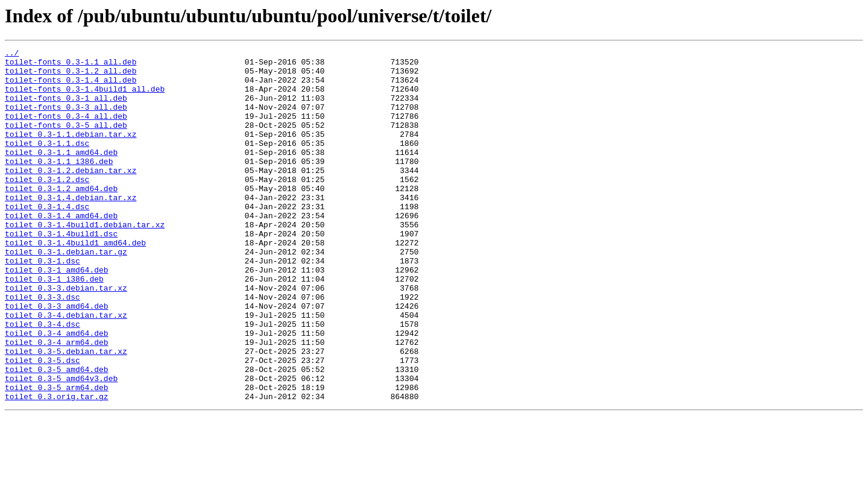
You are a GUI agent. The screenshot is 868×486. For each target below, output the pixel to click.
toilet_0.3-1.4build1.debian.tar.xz (85, 260)
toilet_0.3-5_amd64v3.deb (61, 445)
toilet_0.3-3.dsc (42, 347)
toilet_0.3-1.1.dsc (47, 163)
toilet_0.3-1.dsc (42, 304)
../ (12, 54)
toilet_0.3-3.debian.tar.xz (66, 336)
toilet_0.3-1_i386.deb (54, 326)
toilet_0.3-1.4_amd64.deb (61, 250)
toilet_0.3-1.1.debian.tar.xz (71, 152)
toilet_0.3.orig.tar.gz (57, 467)
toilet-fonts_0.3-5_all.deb (66, 141)
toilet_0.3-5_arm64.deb (57, 456)
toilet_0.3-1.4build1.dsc (61, 271)
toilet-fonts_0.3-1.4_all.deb (71, 87)
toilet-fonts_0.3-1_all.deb (66, 109)
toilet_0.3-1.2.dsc (47, 206)
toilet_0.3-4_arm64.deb (57, 402)
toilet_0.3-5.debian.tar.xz (66, 412)
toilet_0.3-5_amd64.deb (57, 434)
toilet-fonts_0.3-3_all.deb (66, 119)
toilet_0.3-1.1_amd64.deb (61, 174)
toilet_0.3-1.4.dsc (47, 239)
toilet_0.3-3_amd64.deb (57, 358)
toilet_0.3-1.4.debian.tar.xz (71, 228)
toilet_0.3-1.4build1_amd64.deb (75, 282)
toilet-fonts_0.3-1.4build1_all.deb (85, 98)
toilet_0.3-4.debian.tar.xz (66, 369)
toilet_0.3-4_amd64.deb (57, 391)
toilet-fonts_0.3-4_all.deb (66, 130)
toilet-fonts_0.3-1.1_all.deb (71, 65)
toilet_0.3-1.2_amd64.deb (61, 217)
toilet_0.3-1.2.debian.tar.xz (71, 195)
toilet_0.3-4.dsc (42, 380)
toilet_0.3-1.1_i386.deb (59, 185)
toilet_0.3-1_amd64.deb (57, 315)
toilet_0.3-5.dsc (42, 423)
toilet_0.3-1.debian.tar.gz (66, 293)
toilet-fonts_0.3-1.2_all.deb (71, 76)
